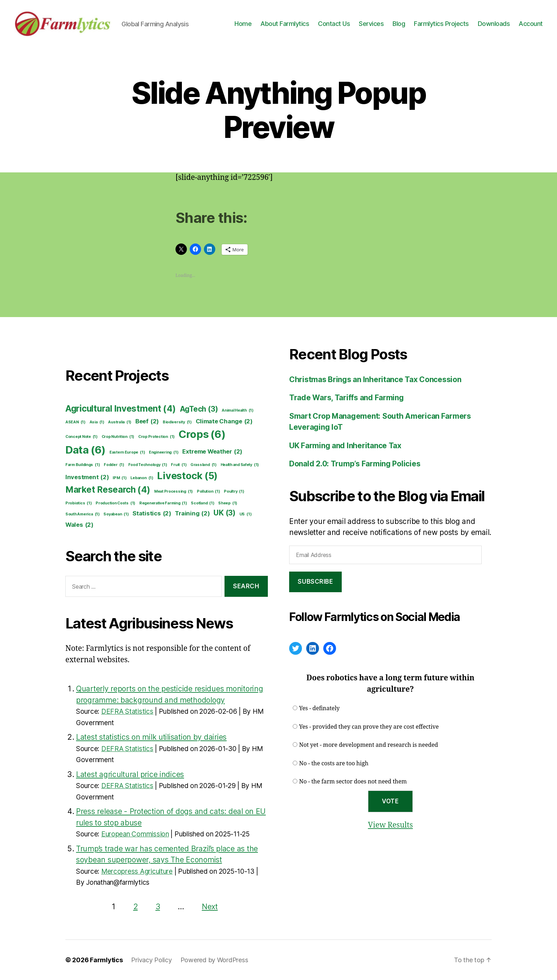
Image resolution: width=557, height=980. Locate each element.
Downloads (494, 24)
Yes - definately (319, 708)
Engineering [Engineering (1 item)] (164, 452)
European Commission (135, 834)
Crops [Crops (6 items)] (202, 434)
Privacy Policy (151, 960)
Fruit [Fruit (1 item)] (179, 465)
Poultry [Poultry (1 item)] (234, 492)
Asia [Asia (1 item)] (97, 422)
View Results (390, 825)
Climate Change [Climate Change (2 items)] (224, 421)
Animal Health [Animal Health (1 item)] (238, 411)
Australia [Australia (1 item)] (120, 422)
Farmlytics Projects (441, 24)
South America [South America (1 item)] (83, 514)
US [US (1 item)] (246, 514)
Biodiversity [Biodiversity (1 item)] (177, 422)
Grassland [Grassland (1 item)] (204, 465)
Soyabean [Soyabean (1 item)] (116, 514)
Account (531, 24)
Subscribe (315, 582)
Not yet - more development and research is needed (369, 745)
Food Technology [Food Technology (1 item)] (148, 465)
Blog (399, 24)
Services (371, 24)
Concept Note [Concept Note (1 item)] (82, 437)
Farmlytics (106, 960)
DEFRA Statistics (127, 711)
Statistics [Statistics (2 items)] (152, 513)
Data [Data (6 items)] (85, 450)
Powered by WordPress (214, 960)
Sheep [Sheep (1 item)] (228, 503)
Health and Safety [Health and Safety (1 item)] (240, 465)
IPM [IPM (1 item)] (120, 478)
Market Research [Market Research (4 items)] (108, 490)
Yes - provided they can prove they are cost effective (369, 727)
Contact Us (334, 24)
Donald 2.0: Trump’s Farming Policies (355, 464)
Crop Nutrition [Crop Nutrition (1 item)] (118, 437)
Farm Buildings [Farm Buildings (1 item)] (83, 465)
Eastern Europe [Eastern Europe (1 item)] (127, 452)
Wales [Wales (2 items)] (79, 525)
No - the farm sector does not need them (353, 782)
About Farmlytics (285, 24)
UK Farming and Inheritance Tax (345, 446)
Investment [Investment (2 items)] (87, 477)
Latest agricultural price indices (130, 774)
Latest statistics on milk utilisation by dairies (151, 737)
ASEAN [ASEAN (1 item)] (75, 422)
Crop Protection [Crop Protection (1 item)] (156, 437)
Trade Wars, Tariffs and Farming (347, 398)
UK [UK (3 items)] (225, 513)
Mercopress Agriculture (137, 871)
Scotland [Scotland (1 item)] (202, 503)
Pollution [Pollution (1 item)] (209, 492)
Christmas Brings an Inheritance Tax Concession (375, 379)
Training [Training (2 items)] (192, 513)
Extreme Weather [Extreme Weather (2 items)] (212, 452)
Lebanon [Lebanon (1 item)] (142, 478)
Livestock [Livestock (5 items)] (187, 476)
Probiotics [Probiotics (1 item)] (79, 503)
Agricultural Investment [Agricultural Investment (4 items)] (121, 409)
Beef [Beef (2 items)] (147, 421)
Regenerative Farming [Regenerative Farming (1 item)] (163, 503)
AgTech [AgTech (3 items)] (199, 409)
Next (210, 907)
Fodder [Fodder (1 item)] (114, 465)
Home (243, 24)
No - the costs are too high (334, 764)
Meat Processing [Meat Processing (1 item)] (174, 492)
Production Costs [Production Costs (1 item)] (115, 503)
